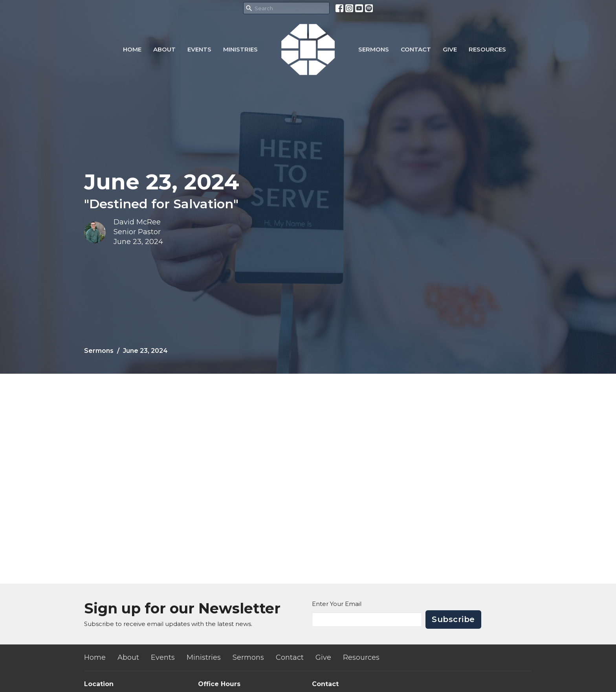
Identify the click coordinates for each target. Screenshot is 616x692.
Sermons (374, 49)
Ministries (240, 49)
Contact (416, 49)
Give (450, 49)
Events (199, 49)
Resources (487, 49)
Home (132, 49)
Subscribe (453, 619)
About (164, 49)
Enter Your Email (337, 604)
